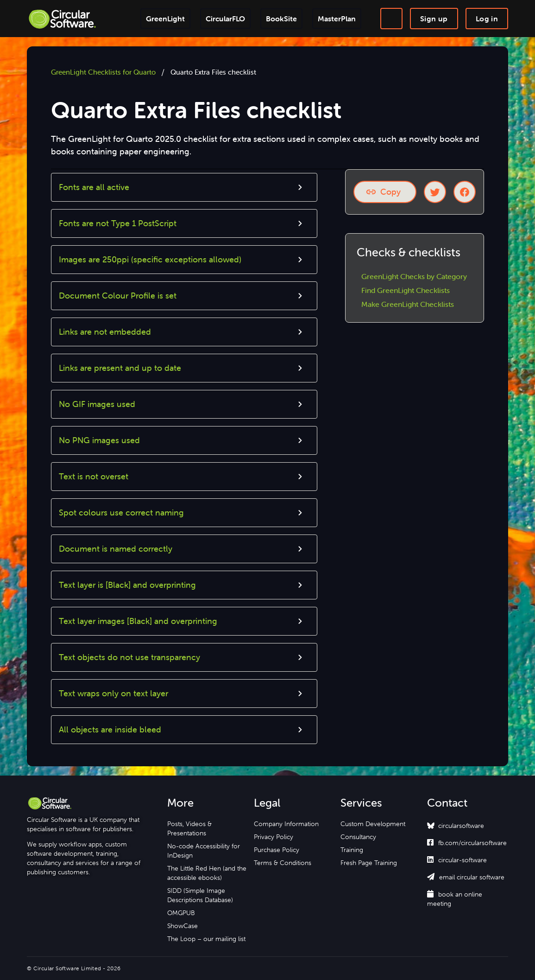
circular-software (457, 860)
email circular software (466, 877)
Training (352, 850)
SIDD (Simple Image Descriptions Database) (200, 895)
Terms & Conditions (283, 863)
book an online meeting (455, 899)
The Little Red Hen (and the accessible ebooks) (207, 873)
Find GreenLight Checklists (406, 290)
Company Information (286, 824)
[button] (184, 187)
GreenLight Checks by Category (414, 276)
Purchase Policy (277, 850)
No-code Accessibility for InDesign (204, 851)
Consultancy (358, 837)
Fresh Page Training (369, 863)
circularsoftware (461, 826)
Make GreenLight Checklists (408, 304)
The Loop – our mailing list (206, 939)
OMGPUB (181, 913)
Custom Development (373, 824)
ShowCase (183, 926)
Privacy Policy (274, 837)
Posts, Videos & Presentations (189, 828)
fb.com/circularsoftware (467, 843)
